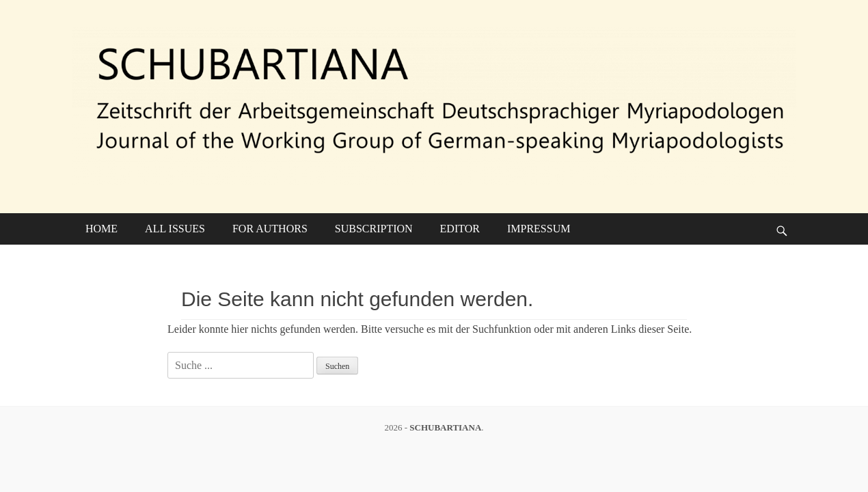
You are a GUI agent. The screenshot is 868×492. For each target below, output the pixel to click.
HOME (101, 229)
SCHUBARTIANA (445, 427)
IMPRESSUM (539, 229)
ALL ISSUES (175, 229)
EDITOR (460, 229)
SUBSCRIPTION (374, 229)
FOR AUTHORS (270, 229)
